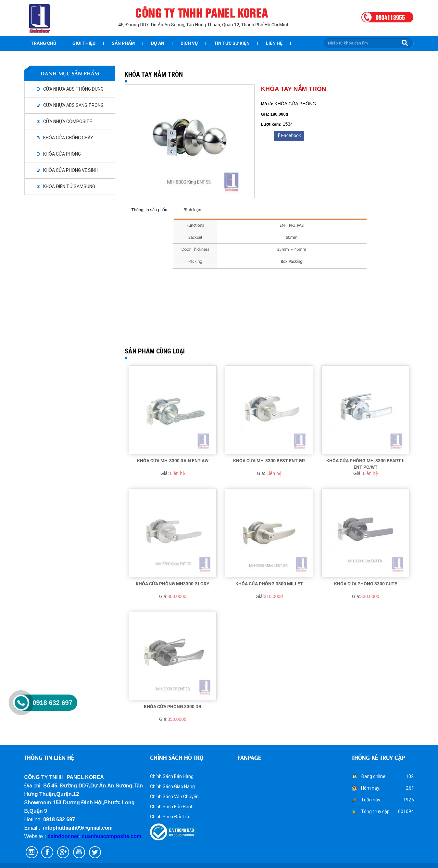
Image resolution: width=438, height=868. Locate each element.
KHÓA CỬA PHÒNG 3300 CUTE (366, 584)
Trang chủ (44, 43)
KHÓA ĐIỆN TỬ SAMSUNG (69, 186)
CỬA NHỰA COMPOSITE (68, 121)
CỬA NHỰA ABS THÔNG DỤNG (73, 89)
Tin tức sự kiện (232, 43)
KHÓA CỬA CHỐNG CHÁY (68, 138)
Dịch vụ (189, 43)
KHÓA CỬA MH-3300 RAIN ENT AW (173, 461)
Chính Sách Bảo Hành (172, 807)
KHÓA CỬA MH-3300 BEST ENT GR (269, 461)
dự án (158, 43)
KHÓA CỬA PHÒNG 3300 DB (173, 707)
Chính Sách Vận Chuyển (174, 797)
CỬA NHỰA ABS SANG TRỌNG (73, 105)
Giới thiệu (84, 43)
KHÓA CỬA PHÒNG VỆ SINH (70, 170)
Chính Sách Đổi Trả (169, 817)
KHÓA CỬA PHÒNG (62, 154)
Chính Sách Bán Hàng (172, 776)
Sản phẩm (123, 43)
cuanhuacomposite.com (112, 836)
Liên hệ (274, 43)
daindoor (58, 836)
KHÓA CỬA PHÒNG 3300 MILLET (269, 584)
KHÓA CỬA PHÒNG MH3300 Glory (173, 584)
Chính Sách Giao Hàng (172, 786)
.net (74, 836)
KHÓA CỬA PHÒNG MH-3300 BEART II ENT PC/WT (365, 464)
